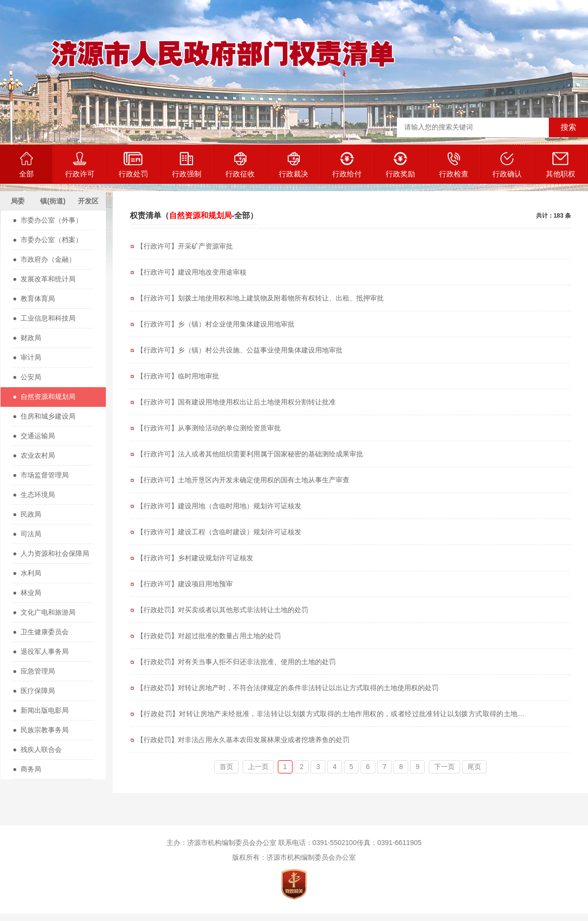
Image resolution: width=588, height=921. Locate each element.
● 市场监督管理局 (41, 475)
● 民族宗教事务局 (41, 730)
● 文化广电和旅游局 (44, 612)
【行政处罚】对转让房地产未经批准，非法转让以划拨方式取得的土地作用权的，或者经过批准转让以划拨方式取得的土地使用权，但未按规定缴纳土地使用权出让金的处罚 (334, 716)
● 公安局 (27, 377)
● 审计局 (27, 357)
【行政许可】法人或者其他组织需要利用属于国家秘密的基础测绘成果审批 (250, 454)
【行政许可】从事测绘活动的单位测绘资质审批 (209, 428)
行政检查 (454, 165)
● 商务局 (27, 769)
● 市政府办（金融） (44, 259)
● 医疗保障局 (34, 691)
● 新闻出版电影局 (41, 710)
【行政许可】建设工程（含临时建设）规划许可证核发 (219, 532)
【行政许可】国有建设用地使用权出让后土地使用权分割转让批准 (236, 402)
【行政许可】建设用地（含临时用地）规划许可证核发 (219, 506)
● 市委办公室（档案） (48, 240)
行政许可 (80, 165)
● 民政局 (27, 514)
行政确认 (507, 165)
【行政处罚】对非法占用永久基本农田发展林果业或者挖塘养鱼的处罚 (243, 740)
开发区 (88, 201)
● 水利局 (27, 573)
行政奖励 (400, 165)
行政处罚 (133, 165)
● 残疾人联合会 (37, 749)
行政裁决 (294, 165)
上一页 (258, 767)
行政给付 (347, 165)
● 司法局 (27, 534)
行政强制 (187, 165)
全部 (26, 165)
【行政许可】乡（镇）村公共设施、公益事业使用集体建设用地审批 (240, 350)
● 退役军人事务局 (41, 651)
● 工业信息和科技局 (44, 318)
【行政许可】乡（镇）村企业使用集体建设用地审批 (216, 324)
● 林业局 (27, 593)
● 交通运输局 (34, 436)
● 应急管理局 (34, 671)
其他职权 (561, 165)
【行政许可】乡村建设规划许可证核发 (195, 558)
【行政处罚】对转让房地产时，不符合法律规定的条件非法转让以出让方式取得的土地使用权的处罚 (288, 688)
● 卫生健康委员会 (41, 632)
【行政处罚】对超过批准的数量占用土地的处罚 (209, 636)
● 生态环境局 (34, 495)
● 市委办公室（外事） (48, 220)
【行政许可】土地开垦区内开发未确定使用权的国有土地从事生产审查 (243, 480)
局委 (18, 201)
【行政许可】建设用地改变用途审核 (192, 272)
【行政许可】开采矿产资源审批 (185, 246)
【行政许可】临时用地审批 (178, 376)
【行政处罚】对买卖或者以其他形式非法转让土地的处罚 (222, 610)
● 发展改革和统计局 (44, 279)
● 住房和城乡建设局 (44, 416)
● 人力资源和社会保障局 (51, 553)
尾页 (474, 767)
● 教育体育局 (34, 299)
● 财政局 (27, 338)
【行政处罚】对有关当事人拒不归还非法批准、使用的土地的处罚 (236, 662)
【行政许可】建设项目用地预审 (185, 584)
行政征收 (240, 165)
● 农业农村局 (34, 455)
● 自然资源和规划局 (44, 397)
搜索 (568, 127)
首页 (226, 767)
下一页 (444, 767)
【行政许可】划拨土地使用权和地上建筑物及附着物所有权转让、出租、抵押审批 (260, 298)
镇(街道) (53, 201)
